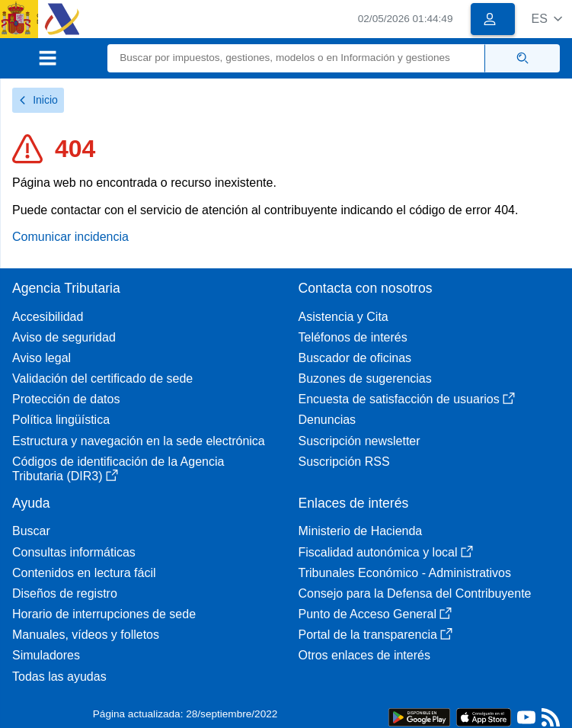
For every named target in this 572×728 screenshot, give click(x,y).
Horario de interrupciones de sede (104, 614)
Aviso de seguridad (64, 337)
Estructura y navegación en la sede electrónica (139, 441)
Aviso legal (42, 358)
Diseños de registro (65, 593)
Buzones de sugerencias (365, 378)
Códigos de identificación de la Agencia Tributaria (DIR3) (118, 469)
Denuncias (328, 420)
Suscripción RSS (344, 462)
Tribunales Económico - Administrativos (405, 573)
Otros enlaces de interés (364, 655)
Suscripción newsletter (359, 441)
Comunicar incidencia (70, 237)
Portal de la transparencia (375, 635)
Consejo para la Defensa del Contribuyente (415, 593)
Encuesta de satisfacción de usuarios (407, 399)
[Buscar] (296, 58)
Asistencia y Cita (344, 317)
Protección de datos (66, 399)
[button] (546, 19)
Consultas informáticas (74, 552)
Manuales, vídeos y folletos (86, 635)
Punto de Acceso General (375, 614)
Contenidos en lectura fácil (84, 573)
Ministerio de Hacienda (361, 531)
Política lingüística (61, 420)
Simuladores (46, 655)
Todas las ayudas (59, 677)
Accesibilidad (48, 317)
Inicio (38, 100)
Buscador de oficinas (355, 358)
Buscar (31, 531)
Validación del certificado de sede (102, 378)
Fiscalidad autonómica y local (386, 552)
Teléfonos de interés (353, 337)
